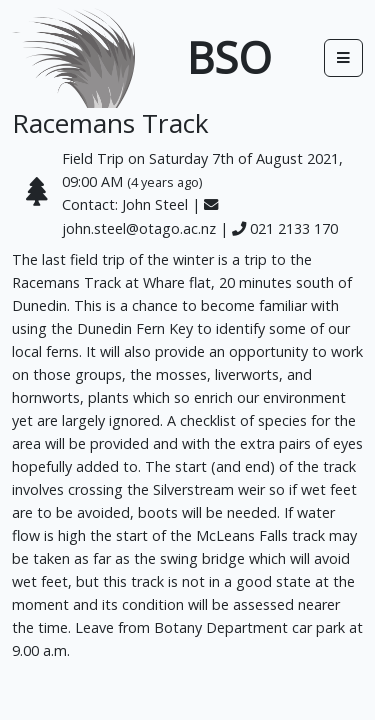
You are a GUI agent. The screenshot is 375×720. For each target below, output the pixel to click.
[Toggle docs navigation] (343, 57)
